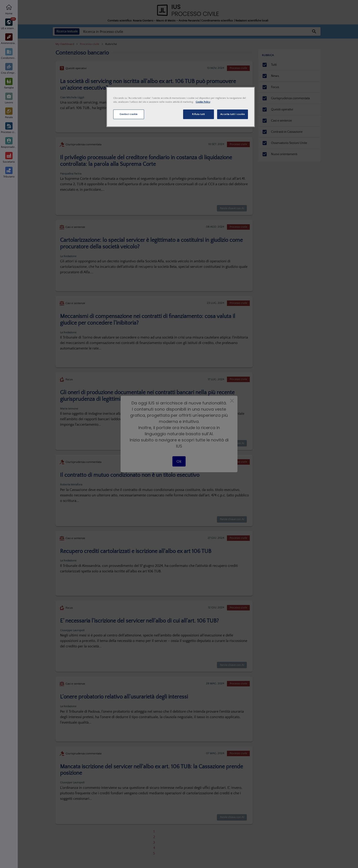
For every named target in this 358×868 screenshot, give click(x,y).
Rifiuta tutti (198, 114)
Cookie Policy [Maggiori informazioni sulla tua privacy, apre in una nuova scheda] (203, 102)
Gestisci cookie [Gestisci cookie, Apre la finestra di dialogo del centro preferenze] (129, 114)
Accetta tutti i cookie (233, 114)
